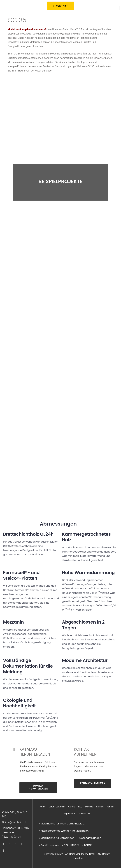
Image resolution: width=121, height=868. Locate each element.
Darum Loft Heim (57, 807)
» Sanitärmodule (49, 845)
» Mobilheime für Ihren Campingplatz (62, 824)
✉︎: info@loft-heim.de (14, 822)
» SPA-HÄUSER (71, 845)
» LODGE (87, 845)
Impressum (69, 814)
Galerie (72, 807)
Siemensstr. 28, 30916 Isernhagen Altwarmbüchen (15, 832)
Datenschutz (84, 814)
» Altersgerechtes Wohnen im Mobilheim (64, 831)
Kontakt (110, 807)
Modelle (89, 807)
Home (43, 807)
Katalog (100, 807)
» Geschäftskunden (89, 838)
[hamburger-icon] (116, 8)
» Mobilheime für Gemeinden (57, 838)
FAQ (80, 807)
